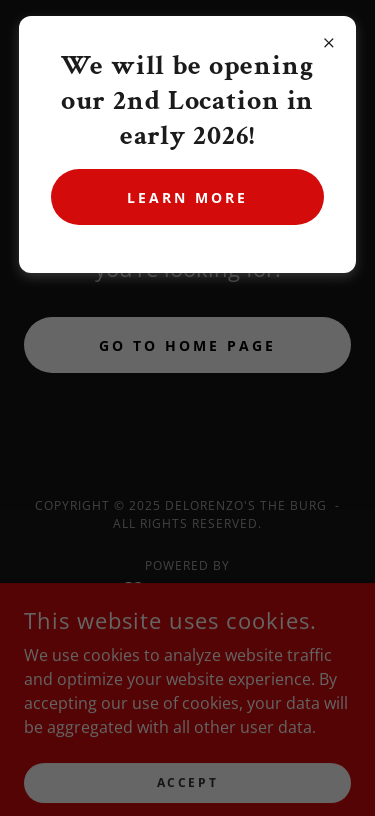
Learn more (187, 197)
